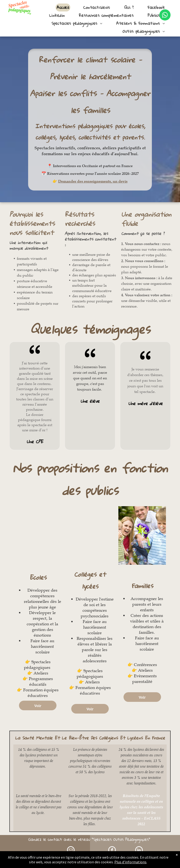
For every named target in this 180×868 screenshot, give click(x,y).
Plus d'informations (130, 862)
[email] (71, 851)
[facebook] (112, 851)
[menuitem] (63, 7)
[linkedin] (139, 851)
